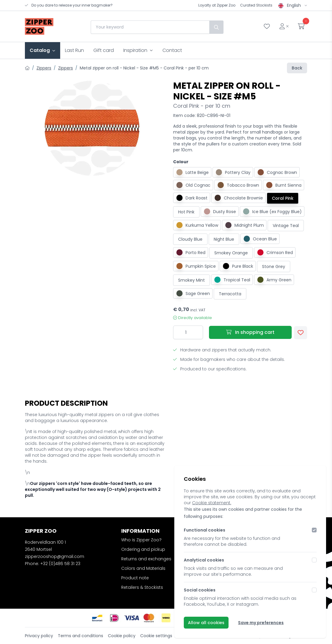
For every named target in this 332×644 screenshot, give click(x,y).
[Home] (27, 68)
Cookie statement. (212, 503)
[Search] (216, 27)
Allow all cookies (206, 623)
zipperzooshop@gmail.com (55, 556)
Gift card (104, 50)
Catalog (43, 50)
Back (297, 68)
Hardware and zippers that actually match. (222, 350)
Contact (172, 50)
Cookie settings (156, 636)
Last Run (74, 50)
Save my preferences (261, 623)
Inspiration (138, 50)
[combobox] (149, 27)
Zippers (44, 68)
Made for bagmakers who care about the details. (229, 359)
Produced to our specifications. (210, 369)
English (293, 5)
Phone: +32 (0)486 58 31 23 (53, 564)
